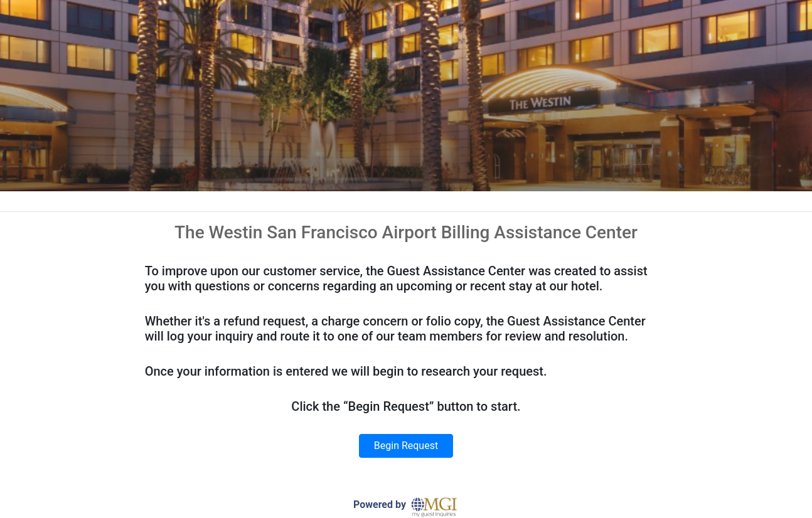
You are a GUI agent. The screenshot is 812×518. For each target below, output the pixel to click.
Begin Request (406, 446)
